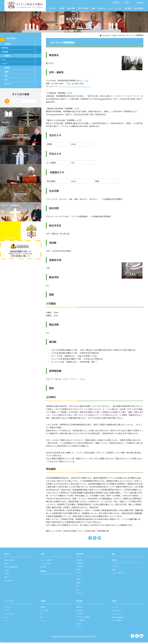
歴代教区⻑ (81, 608)
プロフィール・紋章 (49, 561)
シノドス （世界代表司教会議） (21, 237)
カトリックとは (115, 8)
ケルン (8, 79)
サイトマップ (118, 608)
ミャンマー (10, 86)
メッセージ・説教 (48, 565)
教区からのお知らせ (13, 561)
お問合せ (116, 2)
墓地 (7, 110)
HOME (88, 35)
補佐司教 (71, 8)
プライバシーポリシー (122, 615)
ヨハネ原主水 (84, 621)
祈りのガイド (118, 567)
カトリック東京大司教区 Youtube (141, 638)
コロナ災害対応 (11, 582)
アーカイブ (45, 622)
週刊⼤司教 (45, 568)
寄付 (127, 2)
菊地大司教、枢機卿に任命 (19, 251)
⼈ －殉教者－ (82, 615)
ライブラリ (81, 628)
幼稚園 (8, 102)
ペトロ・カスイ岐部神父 (89, 618)
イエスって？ (10, 608)
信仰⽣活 (116, 561)
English (140, 2)
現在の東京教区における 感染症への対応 (21, 199)
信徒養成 (128, 8)
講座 (93, 8)
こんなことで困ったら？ (122, 574)
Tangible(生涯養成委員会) (16, 568)
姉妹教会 (9, 71)
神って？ (8, 612)
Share (88, 539)
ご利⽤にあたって (120, 612)
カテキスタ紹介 (47, 612)
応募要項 (44, 608)
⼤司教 (43, 555)
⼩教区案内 (109, 35)
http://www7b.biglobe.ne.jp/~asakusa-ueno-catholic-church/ (86, 86)
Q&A (21, 218)
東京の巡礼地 (82, 612)
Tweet (95, 539)
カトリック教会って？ (14, 615)
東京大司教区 (83, 8)
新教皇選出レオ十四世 (21, 275)
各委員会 (9, 94)
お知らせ (52, 8)
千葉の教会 (10, 63)
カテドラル (10, 125)
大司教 (62, 8)
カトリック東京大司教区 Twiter (137, 638)
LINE (101, 539)
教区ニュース (10, 565)
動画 (7, 578)
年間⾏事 (8, 575)
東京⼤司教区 (82, 555)
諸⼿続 (115, 571)
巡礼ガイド (81, 625)
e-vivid (7, 572)
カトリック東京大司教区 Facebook (132, 638)
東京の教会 (120, 35)
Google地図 (86, 80)
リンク (7, 622)
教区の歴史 (139, 8)
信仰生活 (102, 8)
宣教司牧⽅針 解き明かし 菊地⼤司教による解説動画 (21, 180)
